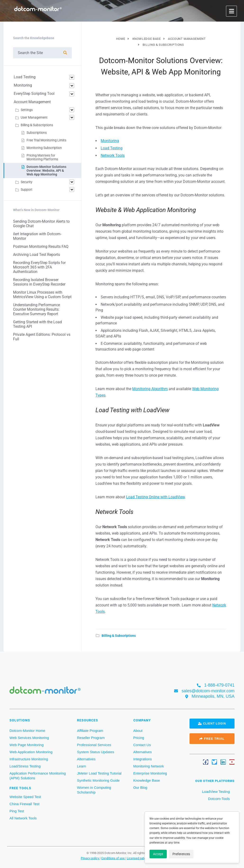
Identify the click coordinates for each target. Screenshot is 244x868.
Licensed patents (139, 858)
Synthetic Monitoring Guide (98, 780)
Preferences (181, 854)
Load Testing (112, 148)
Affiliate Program (90, 731)
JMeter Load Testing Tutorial (99, 773)
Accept (158, 854)
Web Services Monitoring (29, 738)
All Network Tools (23, 818)
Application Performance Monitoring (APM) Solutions (38, 776)
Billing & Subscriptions (119, 636)
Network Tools (113, 155)
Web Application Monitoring (31, 752)
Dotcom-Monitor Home (27, 731)
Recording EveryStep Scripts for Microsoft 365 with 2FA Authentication (39, 267)
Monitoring (110, 141)
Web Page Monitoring (27, 745)
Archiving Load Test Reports (36, 255)
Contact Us (142, 745)
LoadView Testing (215, 792)
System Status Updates (96, 752)
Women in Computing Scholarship (94, 790)
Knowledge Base (147, 780)
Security (27, 182)
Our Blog (140, 787)
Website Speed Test (25, 797)
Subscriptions (37, 133)
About (138, 731)
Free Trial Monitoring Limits (46, 140)
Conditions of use (113, 858)
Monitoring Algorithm (150, 389)
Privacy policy (90, 858)
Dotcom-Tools (218, 799)
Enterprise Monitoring (150, 773)
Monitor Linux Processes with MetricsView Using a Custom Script (42, 295)
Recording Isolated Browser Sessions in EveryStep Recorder (39, 282)
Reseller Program (91, 738)
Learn (81, 766)
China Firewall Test (24, 804)
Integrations (143, 759)
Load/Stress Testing (25, 766)
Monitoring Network (149, 766)
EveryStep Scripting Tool (34, 94)
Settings (27, 110)
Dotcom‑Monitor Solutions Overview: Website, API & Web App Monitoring (46, 171)
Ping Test (17, 811)
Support (27, 189)
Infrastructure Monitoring (29, 759)
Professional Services (94, 745)
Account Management (32, 102)
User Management (34, 117)
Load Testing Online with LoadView (155, 497)
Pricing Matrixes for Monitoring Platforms (42, 157)
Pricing (139, 738)
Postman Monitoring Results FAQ (41, 247)
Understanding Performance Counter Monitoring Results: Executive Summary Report (36, 309)
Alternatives (86, 759)
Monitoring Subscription (44, 148)
